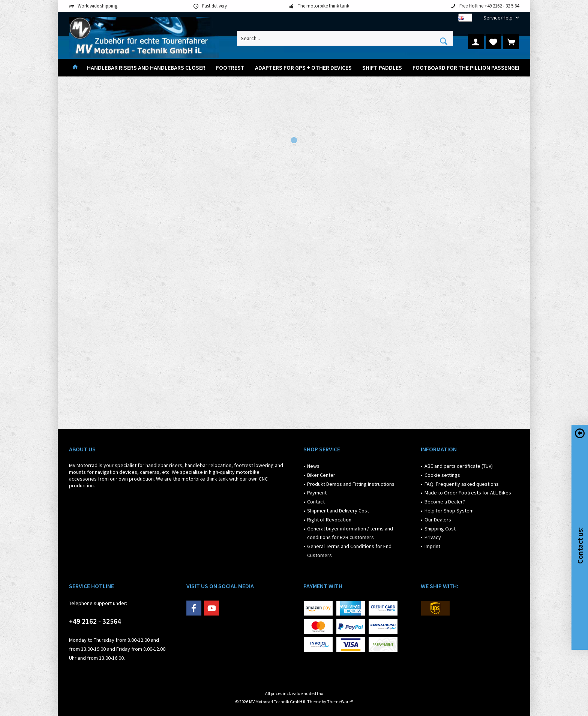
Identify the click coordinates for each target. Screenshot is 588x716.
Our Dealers (438, 520)
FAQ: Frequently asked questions (462, 484)
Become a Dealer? (445, 502)
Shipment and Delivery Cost (338, 511)
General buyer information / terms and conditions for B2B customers (350, 533)
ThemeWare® (340, 702)
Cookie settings (442, 475)
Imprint (432, 546)
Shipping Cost (440, 529)
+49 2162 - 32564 (95, 621)
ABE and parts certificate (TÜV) (459, 466)
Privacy (433, 537)
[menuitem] (498, 18)
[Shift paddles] (382, 68)
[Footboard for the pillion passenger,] (468, 68)
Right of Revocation (329, 520)
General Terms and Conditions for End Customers (349, 551)
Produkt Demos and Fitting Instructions (351, 484)
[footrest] (230, 68)
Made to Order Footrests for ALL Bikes (468, 493)
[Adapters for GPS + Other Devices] (303, 68)
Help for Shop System (449, 511)
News (313, 466)
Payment (317, 493)
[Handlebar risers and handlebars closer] (146, 68)
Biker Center (321, 475)
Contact (316, 502)
